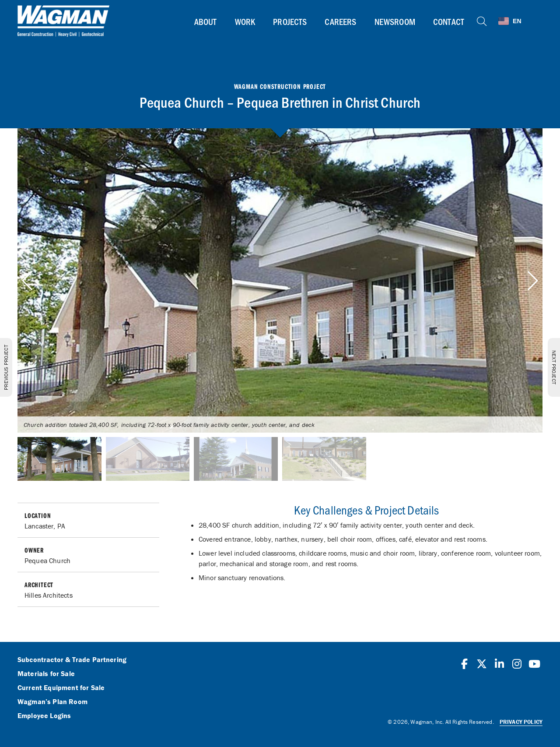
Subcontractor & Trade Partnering (72, 660)
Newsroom (395, 21)
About (206, 21)
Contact (449, 21)
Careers (340, 21)
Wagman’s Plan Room (52, 702)
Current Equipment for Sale (61, 688)
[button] (532, 281)
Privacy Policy (521, 722)
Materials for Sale (46, 674)
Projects (290, 21)
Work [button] (245, 21)
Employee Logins (44, 716)
